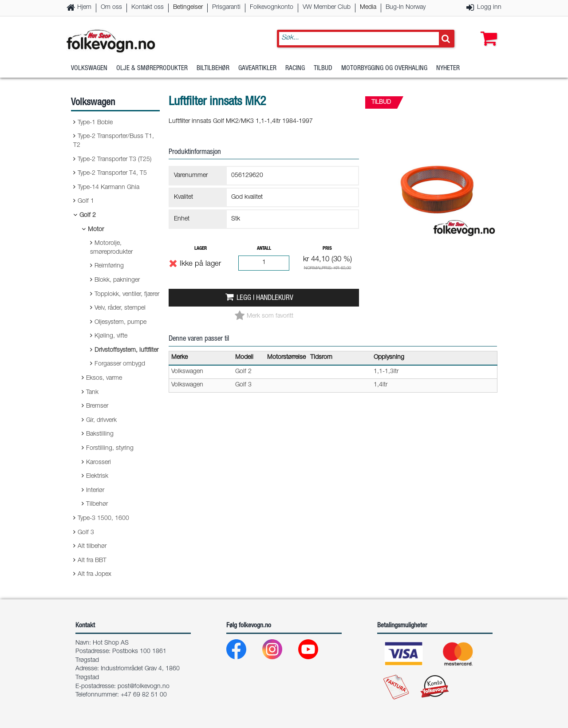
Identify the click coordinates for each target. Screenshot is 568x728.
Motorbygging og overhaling (384, 69)
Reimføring (109, 266)
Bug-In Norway (406, 8)
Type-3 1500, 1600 (103, 519)
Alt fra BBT (92, 561)
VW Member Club (327, 8)
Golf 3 (86, 533)
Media (368, 8)
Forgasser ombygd (120, 364)
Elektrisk (97, 476)
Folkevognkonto (272, 8)
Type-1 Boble (95, 123)
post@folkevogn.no (144, 687)
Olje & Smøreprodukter (152, 69)
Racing (295, 69)
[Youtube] (315, 651)
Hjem (84, 8)
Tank (92, 393)
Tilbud (323, 69)
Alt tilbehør (92, 547)
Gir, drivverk (101, 421)
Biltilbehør (213, 69)
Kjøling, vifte (111, 336)
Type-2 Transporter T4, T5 (112, 173)
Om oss (111, 8)
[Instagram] (279, 651)
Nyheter (448, 69)
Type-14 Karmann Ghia (108, 188)
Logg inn (489, 8)
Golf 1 (86, 201)
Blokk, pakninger (117, 280)
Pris (327, 249)
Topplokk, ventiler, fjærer (127, 295)
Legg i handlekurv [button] (265, 298)
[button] (487, 30)
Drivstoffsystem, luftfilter (126, 350)
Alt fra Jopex (95, 575)
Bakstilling (100, 434)
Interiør (95, 491)
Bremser (97, 406)
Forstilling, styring (110, 449)
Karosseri (99, 463)
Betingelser (188, 8)
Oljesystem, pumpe (120, 323)
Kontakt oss (148, 8)
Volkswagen (89, 69)
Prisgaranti (226, 8)
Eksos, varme (104, 378)
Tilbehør (97, 504)
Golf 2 (88, 216)
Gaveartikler (257, 69)
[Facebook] (243, 651)
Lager (201, 249)
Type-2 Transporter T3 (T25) (114, 160)
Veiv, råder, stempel (120, 308)
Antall (264, 249)
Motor (96, 230)
